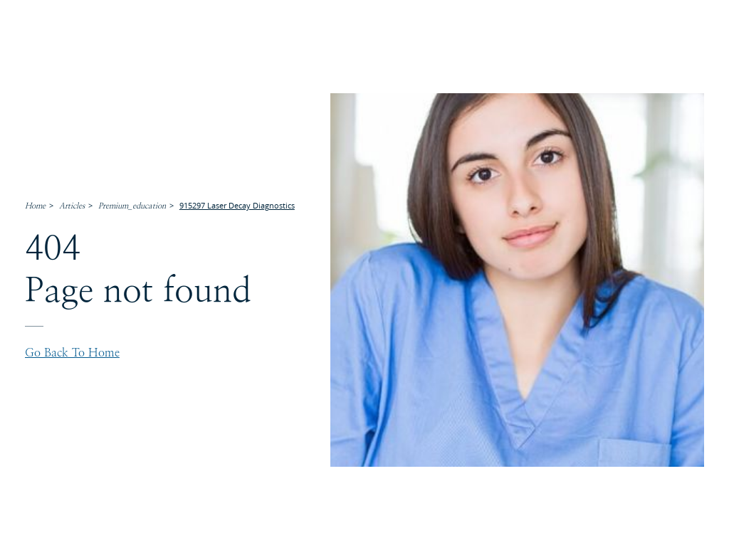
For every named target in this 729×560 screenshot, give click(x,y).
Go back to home (72, 353)
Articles (72, 206)
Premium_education (132, 206)
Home (35, 206)
